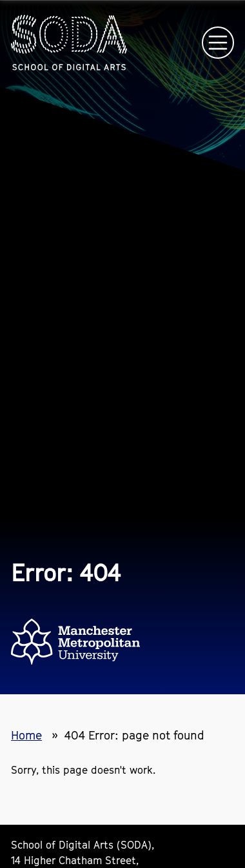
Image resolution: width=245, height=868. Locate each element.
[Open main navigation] (218, 43)
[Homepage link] (69, 43)
